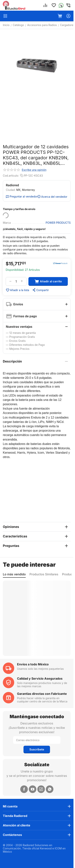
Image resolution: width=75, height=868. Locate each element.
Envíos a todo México (33, 664)
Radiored (12, 185)
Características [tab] (35, 536)
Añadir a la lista (17, 290)
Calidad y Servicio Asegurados (40, 678)
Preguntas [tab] (35, 546)
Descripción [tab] (35, 361)
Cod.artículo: (11, 176)
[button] (40, 290)
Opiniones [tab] (35, 527)
